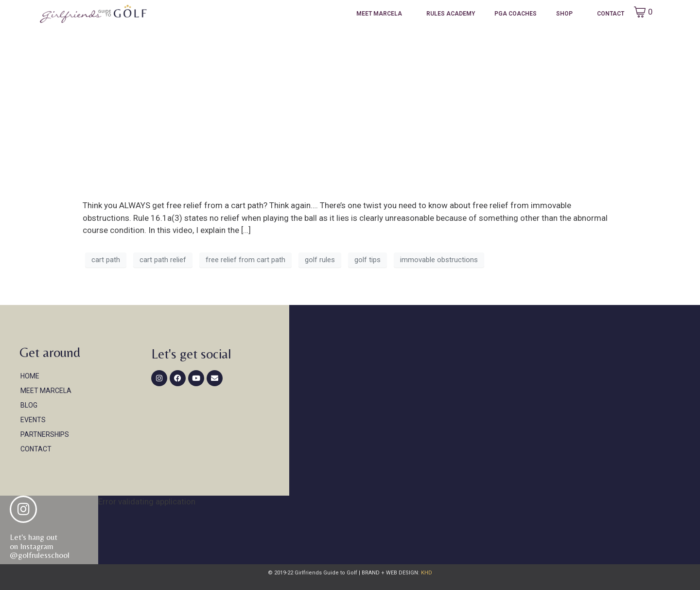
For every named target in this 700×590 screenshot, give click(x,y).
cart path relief (163, 260)
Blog (29, 405)
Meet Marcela (379, 14)
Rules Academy (451, 14)
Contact (611, 14)
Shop (564, 14)
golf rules (320, 260)
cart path (106, 260)
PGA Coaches (516, 14)
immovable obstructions (439, 260)
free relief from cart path (245, 260)
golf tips (367, 260)
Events (33, 420)
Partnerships (45, 434)
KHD (426, 573)
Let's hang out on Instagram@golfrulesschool (40, 546)
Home (30, 376)
